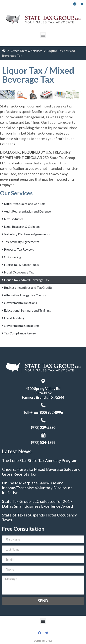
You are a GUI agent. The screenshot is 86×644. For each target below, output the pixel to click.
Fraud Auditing (14, 318)
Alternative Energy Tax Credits (25, 295)
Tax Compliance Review (20, 333)
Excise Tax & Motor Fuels (21, 265)
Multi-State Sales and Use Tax (24, 204)
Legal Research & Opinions (22, 226)
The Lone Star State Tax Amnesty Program (40, 460)
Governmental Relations (20, 303)
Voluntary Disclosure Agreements (27, 234)
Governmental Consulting (21, 326)
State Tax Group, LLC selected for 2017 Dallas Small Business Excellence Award (38, 504)
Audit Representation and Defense (27, 211)
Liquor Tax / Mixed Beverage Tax (27, 280)
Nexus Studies (14, 219)
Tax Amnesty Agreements (22, 242)
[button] (43, 35)
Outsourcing (13, 257)
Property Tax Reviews (19, 249)
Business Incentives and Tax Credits (28, 287)
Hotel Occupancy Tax (19, 272)
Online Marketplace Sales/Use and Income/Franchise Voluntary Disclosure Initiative (37, 488)
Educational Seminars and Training (27, 310)
